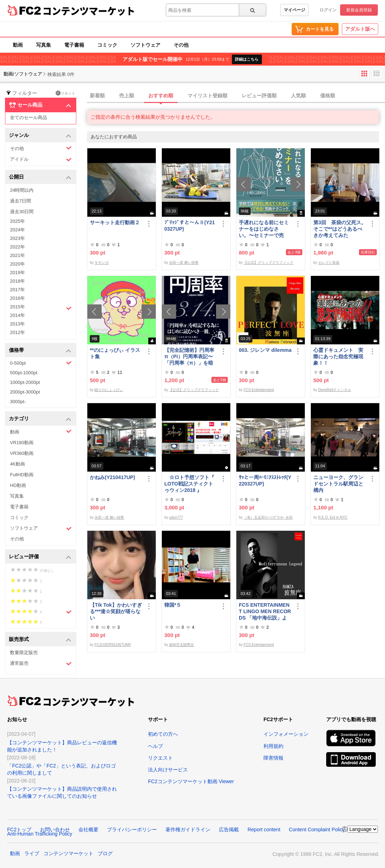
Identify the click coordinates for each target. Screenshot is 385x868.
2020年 (17, 264)
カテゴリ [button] (40, 419)
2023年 (17, 238)
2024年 (17, 230)
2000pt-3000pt (25, 392)
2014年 (17, 315)
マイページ (294, 10)
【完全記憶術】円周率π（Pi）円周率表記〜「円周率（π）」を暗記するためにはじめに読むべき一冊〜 (189, 357)
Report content (264, 830)
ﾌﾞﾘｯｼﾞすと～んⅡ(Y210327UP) (190, 226)
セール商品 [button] (40, 105)
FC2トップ (19, 830)
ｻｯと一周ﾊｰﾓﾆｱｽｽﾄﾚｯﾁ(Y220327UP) (265, 481)
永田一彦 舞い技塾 (184, 263)
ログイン (328, 10)
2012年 (17, 332)
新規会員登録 (359, 10)
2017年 (17, 290)
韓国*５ (173, 605)
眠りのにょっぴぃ (109, 390)
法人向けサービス (168, 770)
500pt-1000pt (24, 373)
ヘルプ (155, 746)
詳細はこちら (247, 59)
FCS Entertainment (259, 390)
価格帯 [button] (40, 351)
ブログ (105, 853)
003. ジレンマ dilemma (265, 350)
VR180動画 (22, 443)
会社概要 (88, 830)
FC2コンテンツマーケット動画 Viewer (191, 781)
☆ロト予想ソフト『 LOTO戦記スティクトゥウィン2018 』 (189, 484)
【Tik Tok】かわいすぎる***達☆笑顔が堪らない (116, 611)
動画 (18, 45)
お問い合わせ (55, 830)
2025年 (17, 221)
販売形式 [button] (40, 640)
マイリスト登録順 (207, 96)
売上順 (127, 96)
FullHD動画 (22, 475)
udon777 (176, 517)
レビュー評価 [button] (40, 557)
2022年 (17, 247)
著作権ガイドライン (188, 830)
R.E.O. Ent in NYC (333, 517)
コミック (107, 45)
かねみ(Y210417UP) (112, 477)
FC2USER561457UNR (113, 645)
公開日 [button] (40, 177)
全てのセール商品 (29, 117)
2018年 (17, 281)
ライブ (32, 853)
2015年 (41, 308)
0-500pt (41, 363)
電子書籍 (74, 45)
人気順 (298, 96)
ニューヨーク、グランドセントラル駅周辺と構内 (338, 484)
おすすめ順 (161, 96)
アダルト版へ (360, 29)
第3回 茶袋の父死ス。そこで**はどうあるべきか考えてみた (340, 229)
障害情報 (273, 758)
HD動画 (18, 485)
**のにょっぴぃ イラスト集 (115, 353)
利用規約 (273, 746)
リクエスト (160, 758)
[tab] (236, 96)
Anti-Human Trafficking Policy (40, 834)
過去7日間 (20, 201)
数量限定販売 (24, 653)
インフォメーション (286, 734)
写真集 (43, 45)
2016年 (17, 298)
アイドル (41, 160)
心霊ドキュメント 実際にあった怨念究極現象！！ (338, 356)
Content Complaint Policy (317, 830)
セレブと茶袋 (329, 263)
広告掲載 (229, 830)
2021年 (17, 255)
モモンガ (102, 263)
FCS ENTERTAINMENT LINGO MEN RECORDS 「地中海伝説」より (265, 612)
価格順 (328, 96)
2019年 (17, 273)
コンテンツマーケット (89, 11)
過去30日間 (22, 212)
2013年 (17, 324)
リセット (65, 93)
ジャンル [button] (40, 136)
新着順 (97, 96)
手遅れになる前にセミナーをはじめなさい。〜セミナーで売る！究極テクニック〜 (264, 229)
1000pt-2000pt (25, 382)
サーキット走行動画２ (115, 222)
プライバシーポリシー (132, 830)
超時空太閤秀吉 (181, 645)
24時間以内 (22, 190)
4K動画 (17, 464)
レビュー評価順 (259, 96)
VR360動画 (22, 453)
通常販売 (41, 664)
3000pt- (18, 402)
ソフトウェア (145, 45)
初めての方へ (163, 734)
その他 (181, 45)
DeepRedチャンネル (334, 390)
